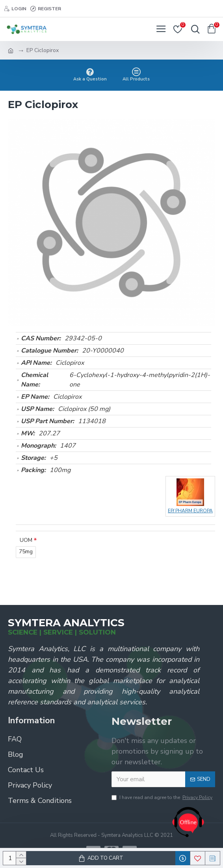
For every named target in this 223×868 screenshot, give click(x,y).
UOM (26, 540)
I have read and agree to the (163, 797)
